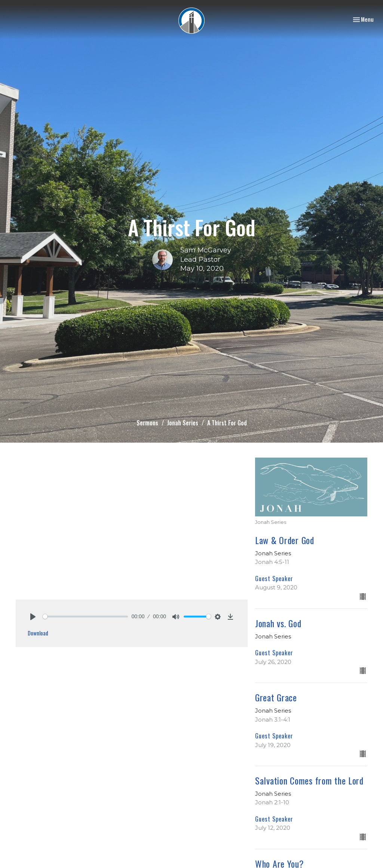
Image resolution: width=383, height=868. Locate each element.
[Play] (33, 617)
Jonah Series (183, 423)
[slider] (85, 617)
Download (38, 633)
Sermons (147, 423)
